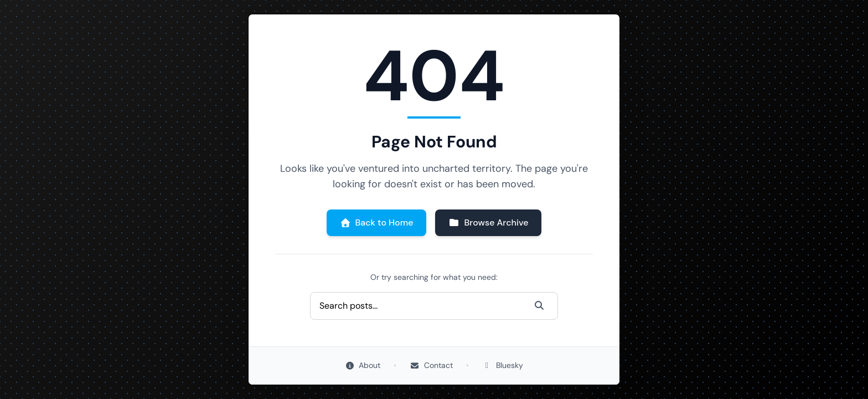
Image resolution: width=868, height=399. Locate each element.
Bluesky (503, 365)
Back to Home (377, 222)
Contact (431, 365)
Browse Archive (488, 222)
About (363, 365)
